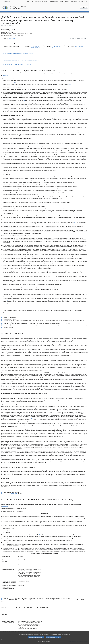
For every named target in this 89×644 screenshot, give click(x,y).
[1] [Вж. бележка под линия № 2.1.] (13, 418)
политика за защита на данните (65, 640)
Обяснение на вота (56, 48)
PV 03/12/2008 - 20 (35, 46)
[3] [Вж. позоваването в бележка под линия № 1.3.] (2, 321)
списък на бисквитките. (46, 642)
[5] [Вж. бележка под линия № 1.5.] (74, 222)
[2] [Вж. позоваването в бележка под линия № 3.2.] (2, 600)
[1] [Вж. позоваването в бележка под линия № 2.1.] (2, 492)
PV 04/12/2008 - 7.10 (57, 46)
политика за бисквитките (81, 640)
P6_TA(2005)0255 (13, 494)
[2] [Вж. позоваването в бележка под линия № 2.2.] (2, 494)
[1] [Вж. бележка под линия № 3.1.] (39, 535)
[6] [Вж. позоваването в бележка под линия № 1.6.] (2, 328)
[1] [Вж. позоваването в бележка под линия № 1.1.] (2, 318)
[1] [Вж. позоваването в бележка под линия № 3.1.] (2, 598)
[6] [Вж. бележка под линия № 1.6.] (8, 300)
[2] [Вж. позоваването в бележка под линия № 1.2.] (2, 319)
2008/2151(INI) (12, 39)
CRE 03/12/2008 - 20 (36, 48)
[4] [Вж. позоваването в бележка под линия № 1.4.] (2, 323)
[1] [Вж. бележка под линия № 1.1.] (15, 82)
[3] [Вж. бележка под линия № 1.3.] (24, 101)
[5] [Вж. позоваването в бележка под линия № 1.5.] (2, 325)
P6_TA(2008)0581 (79, 46)
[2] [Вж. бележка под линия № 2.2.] (32, 418)
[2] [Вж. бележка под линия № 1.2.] (70, 85)
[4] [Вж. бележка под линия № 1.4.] (39, 222)
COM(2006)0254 (7, 99)
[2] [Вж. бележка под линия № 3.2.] (74, 535)
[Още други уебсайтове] (82, 1)
